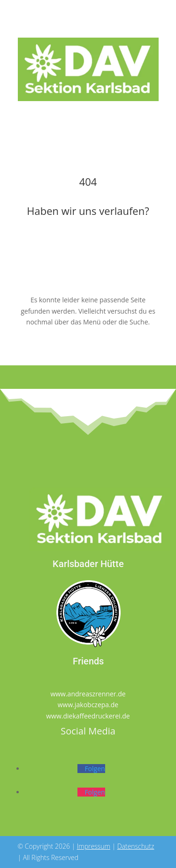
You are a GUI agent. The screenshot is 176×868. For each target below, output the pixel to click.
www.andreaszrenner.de (88, 694)
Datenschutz (136, 846)
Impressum (94, 846)
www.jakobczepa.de (88, 705)
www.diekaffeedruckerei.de (88, 716)
